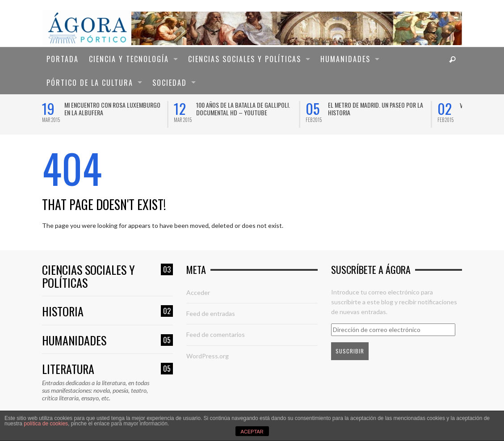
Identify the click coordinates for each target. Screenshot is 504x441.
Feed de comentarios (216, 334)
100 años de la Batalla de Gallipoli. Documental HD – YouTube (243, 109)
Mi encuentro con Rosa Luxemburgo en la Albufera (112, 109)
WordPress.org (208, 356)
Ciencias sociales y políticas (107, 276)
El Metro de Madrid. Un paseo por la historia (376, 109)
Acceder (198, 292)
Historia (107, 312)
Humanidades (107, 341)
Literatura (107, 369)
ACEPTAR (252, 432)
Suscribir (350, 351)
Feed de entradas (211, 313)
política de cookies (46, 424)
